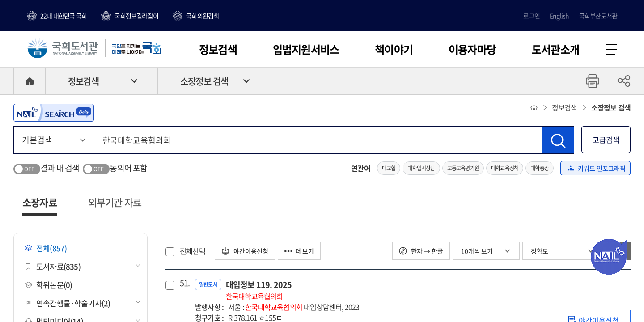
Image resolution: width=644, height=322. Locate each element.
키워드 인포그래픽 (597, 168)
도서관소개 (555, 49)
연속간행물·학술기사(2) (68, 303)
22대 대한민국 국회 (64, 16)
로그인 (532, 16)
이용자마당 (472, 49)
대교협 (389, 168)
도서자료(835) (53, 266)
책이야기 (394, 49)
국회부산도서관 (598, 16)
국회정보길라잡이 (136, 16)
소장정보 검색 (204, 81)
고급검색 (606, 140)
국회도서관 (63, 48)
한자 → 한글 (421, 251)
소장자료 (40, 202)
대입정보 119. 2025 (259, 290)
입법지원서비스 (306, 49)
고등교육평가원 (463, 168)
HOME (30, 81)
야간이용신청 (245, 251)
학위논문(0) (49, 285)
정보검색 (218, 49)
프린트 (593, 81)
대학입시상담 (421, 168)
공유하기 (624, 81)
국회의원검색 (202, 16)
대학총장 (540, 168)
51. (184, 283)
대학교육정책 (505, 168)
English (559, 16)
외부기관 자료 (115, 202)
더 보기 (299, 251)
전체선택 (193, 251)
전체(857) (46, 248)
